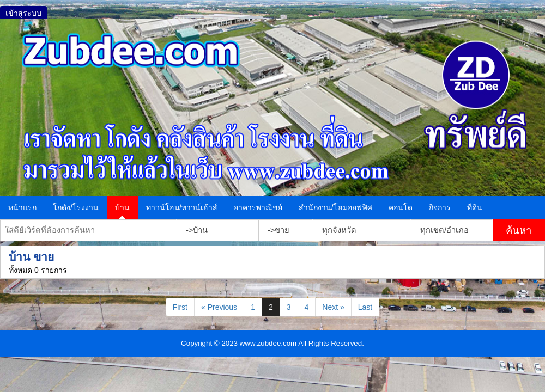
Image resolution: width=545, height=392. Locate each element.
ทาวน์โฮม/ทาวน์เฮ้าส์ (182, 207)
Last (365, 307)
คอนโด (401, 207)
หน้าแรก (22, 207)
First (180, 307)
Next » (333, 307)
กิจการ (440, 207)
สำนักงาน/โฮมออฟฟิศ (335, 207)
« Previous (219, 307)
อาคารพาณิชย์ (258, 207)
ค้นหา (519, 231)
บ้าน (122, 207)
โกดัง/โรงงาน (76, 207)
